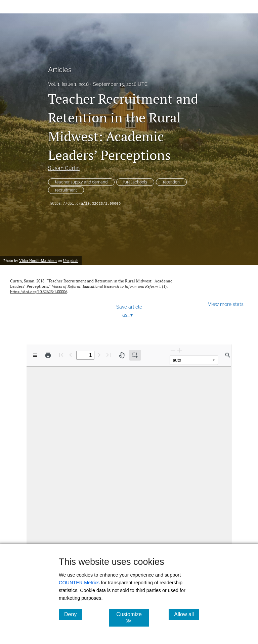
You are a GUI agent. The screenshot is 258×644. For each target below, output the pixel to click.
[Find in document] (228, 355)
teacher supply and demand (81, 182)
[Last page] (109, 355)
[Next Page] (99, 355)
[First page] (61, 355)
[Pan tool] (122, 355)
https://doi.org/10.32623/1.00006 (85, 204)
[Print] (48, 355)
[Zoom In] (180, 350)
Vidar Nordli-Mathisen (38, 261)
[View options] (35, 355)
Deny (73, 614)
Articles (60, 70)
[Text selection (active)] (135, 355)
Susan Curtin (64, 168)
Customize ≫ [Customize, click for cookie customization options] (133, 618)
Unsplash (71, 261)
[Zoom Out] (173, 350)
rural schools (135, 182)
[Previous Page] (71, 355)
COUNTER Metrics (79, 583)
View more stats (226, 304)
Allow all (187, 614)
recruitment (66, 190)
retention (171, 182)
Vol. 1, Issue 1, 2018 (68, 84)
